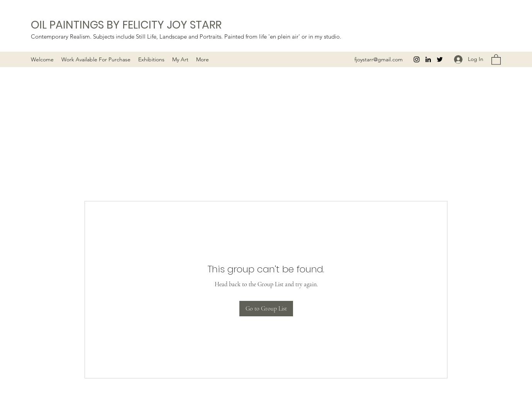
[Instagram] (417, 59)
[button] (180, 59)
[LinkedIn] (428, 59)
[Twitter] (440, 59)
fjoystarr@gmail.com (379, 59)
